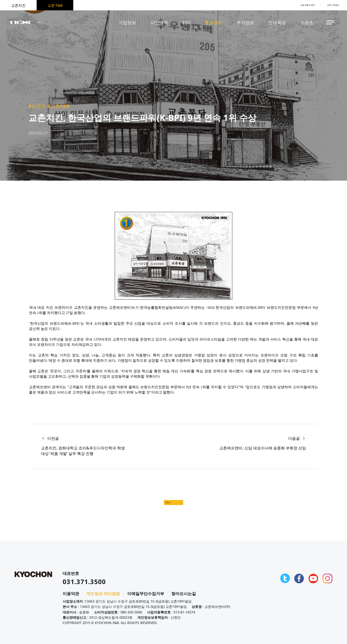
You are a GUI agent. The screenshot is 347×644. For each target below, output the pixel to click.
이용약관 (71, 598)
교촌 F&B (55, 5)
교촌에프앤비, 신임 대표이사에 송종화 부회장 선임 (263, 448)
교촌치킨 (18, 5)
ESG (186, 22)
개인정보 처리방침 (103, 598)
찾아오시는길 (184, 598)
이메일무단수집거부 (146, 598)
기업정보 (127, 22)
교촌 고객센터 (328, 5)
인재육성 (277, 22)
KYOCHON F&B (29, 22)
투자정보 (245, 22)
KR (61, 22)
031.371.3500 (84, 586)
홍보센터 (214, 22)
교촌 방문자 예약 (290, 5)
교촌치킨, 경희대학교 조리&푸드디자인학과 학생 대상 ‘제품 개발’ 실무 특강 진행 (83, 451)
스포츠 (307, 22)
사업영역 (159, 22)
